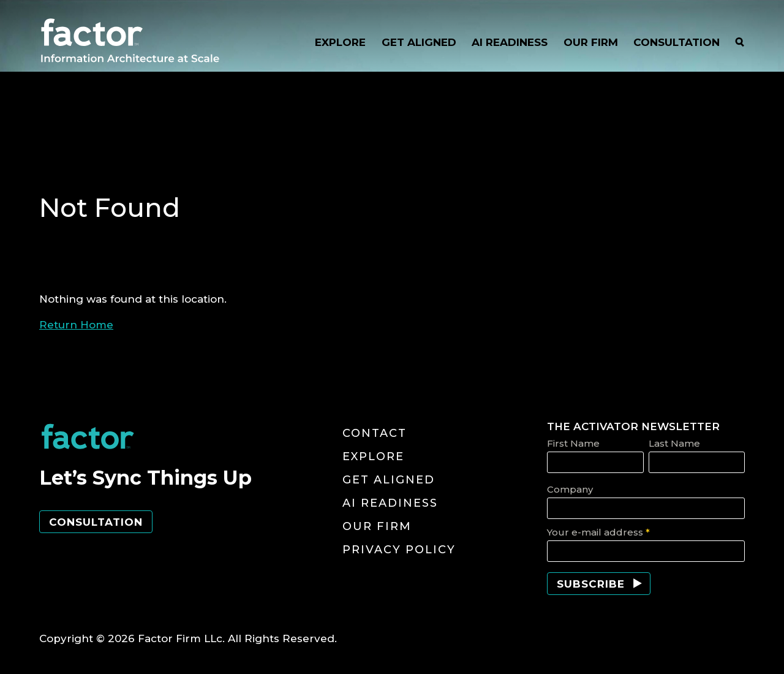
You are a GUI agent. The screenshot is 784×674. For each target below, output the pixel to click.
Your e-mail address (598, 532)
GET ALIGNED (419, 43)
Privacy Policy (399, 550)
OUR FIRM (591, 43)
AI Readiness (390, 503)
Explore (373, 456)
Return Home (76, 325)
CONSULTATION (677, 43)
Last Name (674, 443)
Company (570, 489)
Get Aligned (389, 480)
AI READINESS (510, 43)
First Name (573, 443)
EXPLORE (340, 43)
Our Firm (377, 526)
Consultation (96, 522)
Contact (375, 433)
